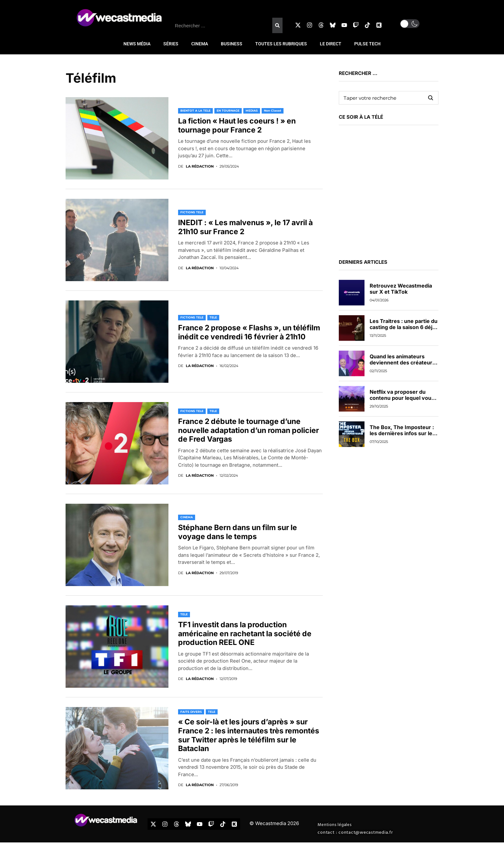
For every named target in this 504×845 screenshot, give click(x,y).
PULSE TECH (367, 44)
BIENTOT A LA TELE (195, 110)
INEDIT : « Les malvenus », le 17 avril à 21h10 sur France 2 (245, 227)
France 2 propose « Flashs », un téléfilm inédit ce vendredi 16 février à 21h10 (249, 332)
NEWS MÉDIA (137, 44)
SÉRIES (171, 44)
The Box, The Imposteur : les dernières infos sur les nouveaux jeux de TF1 (402, 433)
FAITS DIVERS (191, 712)
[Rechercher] (277, 25)
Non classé (273, 110)
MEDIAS (252, 110)
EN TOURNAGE (228, 110)
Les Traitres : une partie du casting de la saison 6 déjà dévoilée (404, 327)
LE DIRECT (331, 44)
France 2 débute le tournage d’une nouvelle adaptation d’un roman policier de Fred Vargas (248, 430)
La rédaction (200, 166)
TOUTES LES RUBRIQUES (281, 44)
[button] (410, 24)
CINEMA (200, 44)
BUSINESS (232, 44)
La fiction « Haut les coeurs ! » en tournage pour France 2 (237, 125)
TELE (213, 317)
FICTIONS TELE (192, 212)
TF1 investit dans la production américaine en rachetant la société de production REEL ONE (245, 634)
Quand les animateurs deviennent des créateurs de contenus (402, 363)
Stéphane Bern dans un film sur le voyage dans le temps (238, 532)
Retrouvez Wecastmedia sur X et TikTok (401, 289)
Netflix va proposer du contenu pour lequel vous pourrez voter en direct (402, 398)
